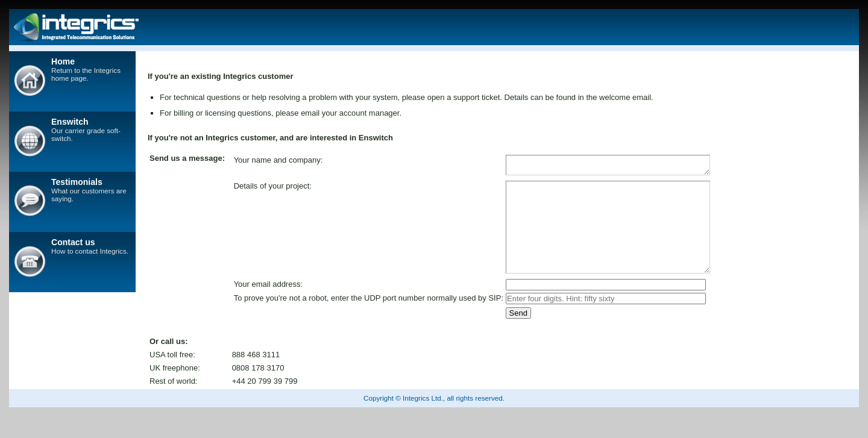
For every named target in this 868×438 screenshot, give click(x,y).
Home (63, 61)
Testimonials (77, 182)
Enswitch (70, 122)
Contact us (73, 242)
